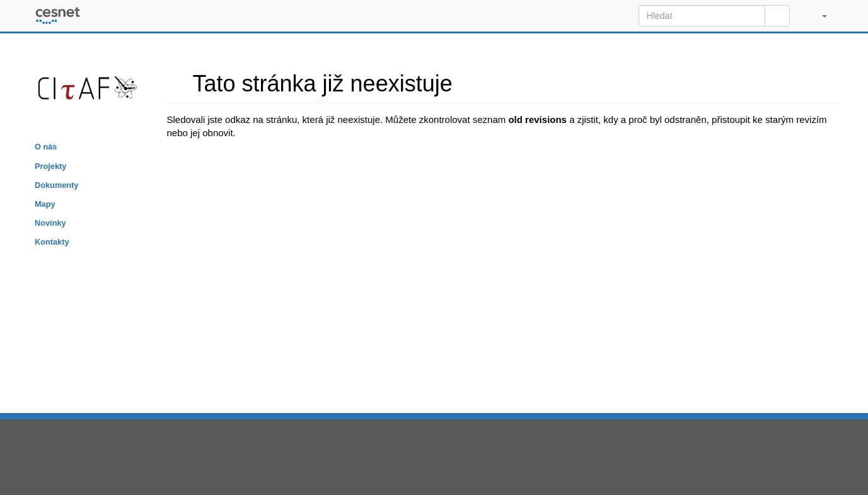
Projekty (50, 166)
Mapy (45, 204)
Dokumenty (56, 185)
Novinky (50, 223)
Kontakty (52, 242)
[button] (818, 16)
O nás (46, 147)
